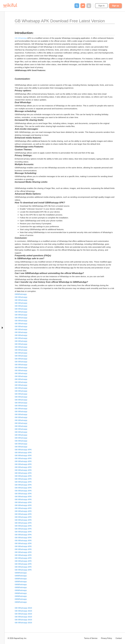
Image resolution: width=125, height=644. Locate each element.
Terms (91, 638)
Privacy (106, 638)
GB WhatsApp (21, 38)
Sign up (115, 6)
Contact (119, 638)
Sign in (101, 6)
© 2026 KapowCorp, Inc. (17, 638)
